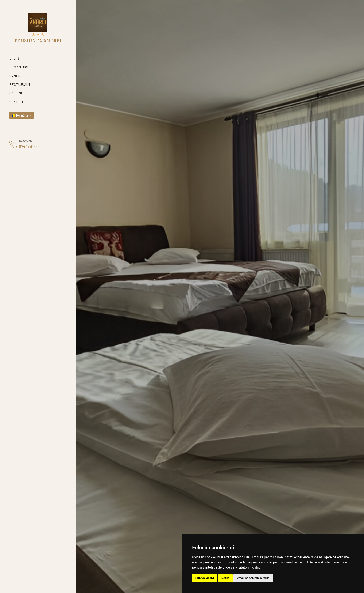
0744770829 (29, 146)
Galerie (16, 93)
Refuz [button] (225, 578)
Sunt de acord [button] (205, 578)
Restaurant (20, 84)
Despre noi (19, 67)
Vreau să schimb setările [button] (253, 578)
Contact (17, 102)
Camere (16, 76)
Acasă (14, 59)
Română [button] (20, 115)
